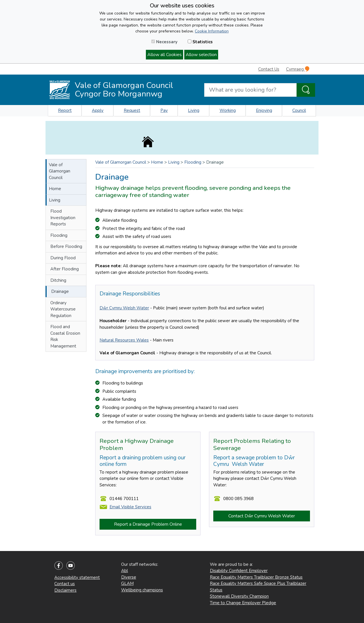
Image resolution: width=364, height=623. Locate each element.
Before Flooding (66, 246)
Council (299, 110)
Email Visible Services (130, 507)
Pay (164, 110)
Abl (125, 571)
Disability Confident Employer (239, 571)
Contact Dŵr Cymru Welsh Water (262, 516)
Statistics (200, 42)
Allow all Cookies (165, 55)
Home (55, 189)
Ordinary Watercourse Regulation (63, 309)
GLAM (127, 583)
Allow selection (201, 55)
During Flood (63, 258)
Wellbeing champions (142, 590)
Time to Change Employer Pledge (243, 603)
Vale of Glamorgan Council (60, 171)
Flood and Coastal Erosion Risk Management (65, 336)
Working (228, 110)
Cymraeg (298, 69)
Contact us (65, 584)
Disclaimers (65, 590)
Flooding (59, 235)
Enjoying (264, 110)
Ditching (58, 280)
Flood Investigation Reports (63, 218)
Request (132, 110)
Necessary (164, 42)
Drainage (60, 291)
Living (194, 110)
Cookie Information (212, 31)
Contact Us (269, 69)
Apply (98, 110)
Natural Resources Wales (124, 340)
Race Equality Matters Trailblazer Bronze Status (256, 577)
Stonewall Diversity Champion (239, 596)
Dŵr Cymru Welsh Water (124, 308)
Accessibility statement (77, 577)
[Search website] (250, 90)
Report (65, 110)
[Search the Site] (306, 90)
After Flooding (65, 269)
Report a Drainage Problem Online (148, 524)
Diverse (129, 577)
